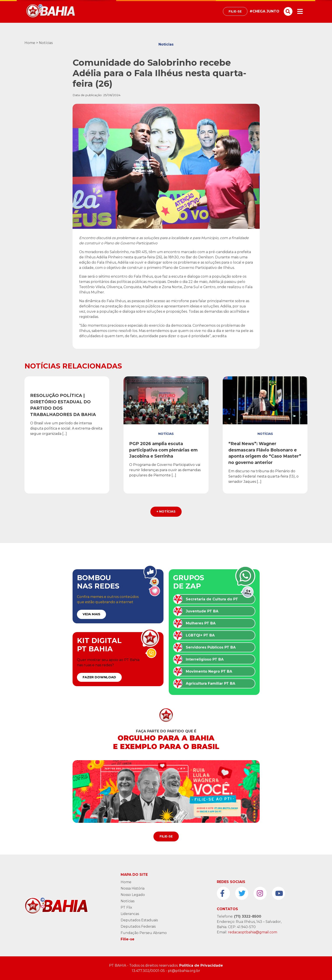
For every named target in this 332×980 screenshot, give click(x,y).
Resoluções (67, 386)
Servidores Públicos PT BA (211, 647)
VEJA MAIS (91, 614)
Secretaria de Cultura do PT (212, 599)
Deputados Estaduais (139, 920)
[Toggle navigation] (300, 11)
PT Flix (126, 907)
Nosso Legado (133, 895)
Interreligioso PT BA (205, 659)
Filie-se (235, 11)
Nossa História (133, 888)
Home (30, 43)
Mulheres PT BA (201, 623)
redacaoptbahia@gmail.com (253, 932)
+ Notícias (166, 511)
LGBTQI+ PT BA (200, 635)
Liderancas (130, 914)
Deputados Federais (138, 926)
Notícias (46, 43)
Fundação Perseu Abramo (144, 933)
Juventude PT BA (202, 611)
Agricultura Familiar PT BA (210, 683)
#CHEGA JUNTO (264, 11)
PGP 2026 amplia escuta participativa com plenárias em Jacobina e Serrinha (163, 450)
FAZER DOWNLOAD (99, 677)
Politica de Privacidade (201, 965)
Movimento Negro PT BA (209, 671)
